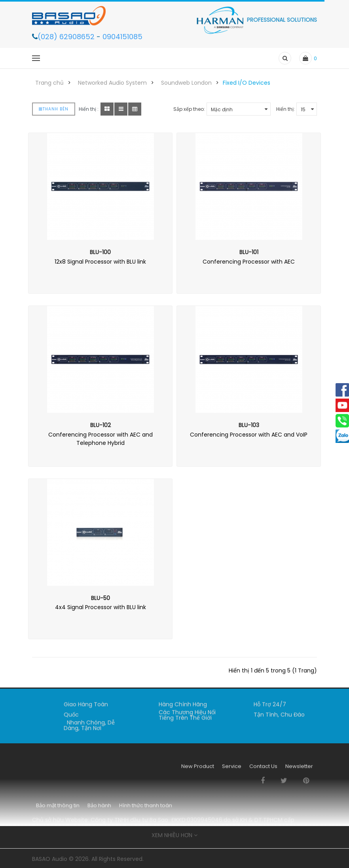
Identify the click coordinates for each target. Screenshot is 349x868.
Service (232, 769)
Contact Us (263, 769)
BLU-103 (249, 425)
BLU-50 (101, 598)
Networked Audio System (112, 83)
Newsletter (299, 769)
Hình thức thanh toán (146, 808)
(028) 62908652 (67, 37)
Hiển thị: (285, 109)
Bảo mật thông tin (58, 808)
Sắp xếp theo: (189, 109)
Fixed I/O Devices (247, 83)
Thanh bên (54, 109)
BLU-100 (100, 252)
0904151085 (122, 37)
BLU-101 (249, 252)
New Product (198, 769)
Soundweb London (186, 83)
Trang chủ (49, 83)
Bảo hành (99, 808)
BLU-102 (101, 425)
